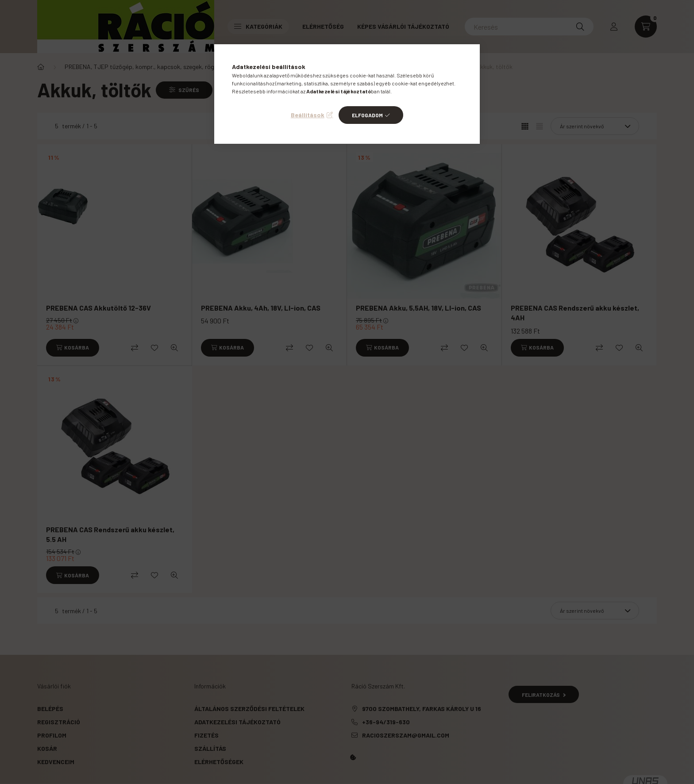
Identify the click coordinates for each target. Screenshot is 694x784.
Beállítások (308, 115)
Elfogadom (367, 115)
